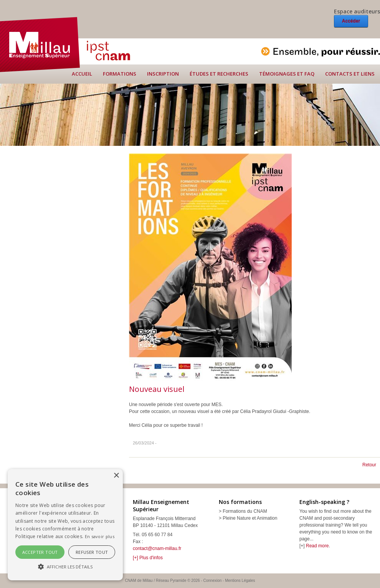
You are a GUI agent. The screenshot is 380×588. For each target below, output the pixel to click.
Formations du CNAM (245, 511)
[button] (65, 567)
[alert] (65, 525)
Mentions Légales (240, 581)
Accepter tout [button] (40, 552)
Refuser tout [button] (92, 552)
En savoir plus (100, 536)
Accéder (351, 21)
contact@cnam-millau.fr (157, 548)
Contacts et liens (350, 74)
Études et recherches (219, 74)
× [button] (116, 476)
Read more (317, 546)
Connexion (213, 581)
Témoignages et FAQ (287, 74)
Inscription (163, 74)
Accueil (82, 74)
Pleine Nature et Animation (250, 518)
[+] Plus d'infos (148, 558)
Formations (120, 74)
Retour (369, 465)
